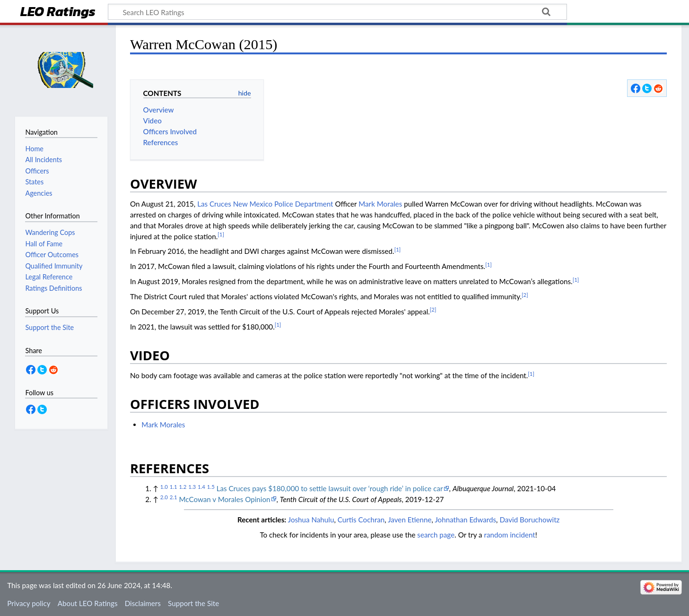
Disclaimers (143, 603)
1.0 (164, 487)
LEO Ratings (58, 13)
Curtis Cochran (361, 520)
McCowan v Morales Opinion (224, 499)
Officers (37, 171)
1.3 (192, 487)
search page (436, 535)
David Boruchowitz (529, 520)
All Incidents (44, 160)
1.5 (211, 487)
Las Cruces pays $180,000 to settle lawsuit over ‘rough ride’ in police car (330, 488)
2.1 (174, 497)
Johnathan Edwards (465, 520)
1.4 (201, 487)
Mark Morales (380, 204)
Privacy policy (29, 603)
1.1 (174, 487)
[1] (221, 234)
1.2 (183, 487)
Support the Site (193, 603)
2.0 (164, 497)
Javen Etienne (410, 520)
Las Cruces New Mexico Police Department (265, 204)
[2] (525, 295)
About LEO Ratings (88, 603)
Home (34, 149)
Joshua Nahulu (311, 520)
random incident (510, 535)
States (34, 182)
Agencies (39, 193)
